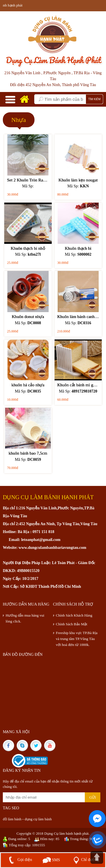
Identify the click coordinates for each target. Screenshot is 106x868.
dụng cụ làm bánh (38, 819)
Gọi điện (19, 860)
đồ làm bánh (13, 819)
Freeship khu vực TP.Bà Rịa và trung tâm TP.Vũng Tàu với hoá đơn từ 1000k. (77, 639)
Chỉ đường (85, 860)
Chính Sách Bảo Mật (72, 624)
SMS (51, 860)
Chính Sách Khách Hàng (74, 615)
